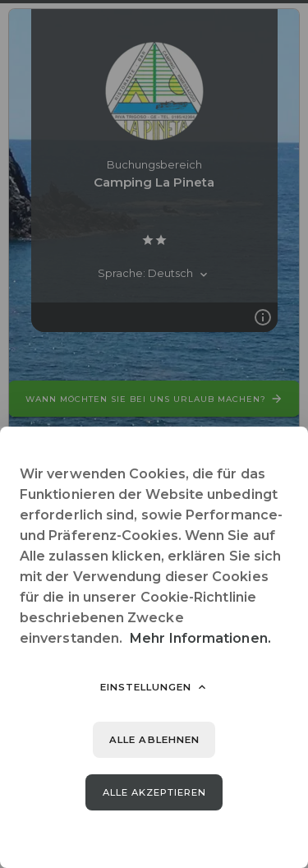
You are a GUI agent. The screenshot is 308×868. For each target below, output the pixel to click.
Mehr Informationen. (200, 638)
